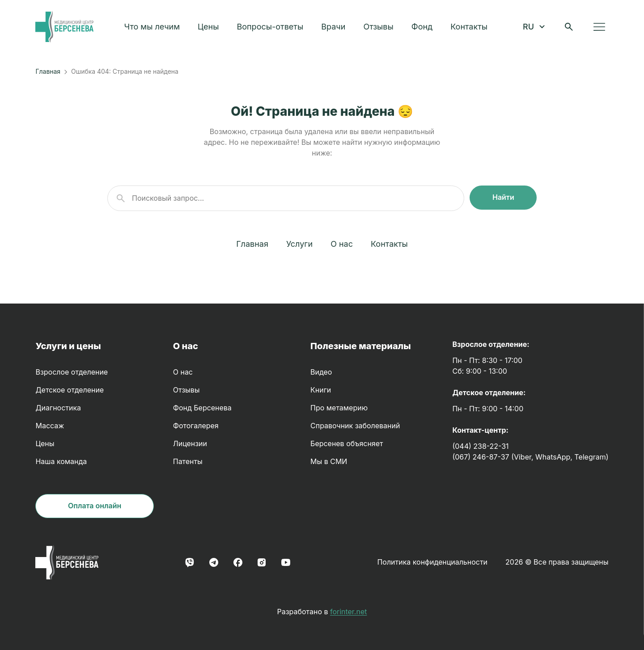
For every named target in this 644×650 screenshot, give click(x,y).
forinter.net (348, 612)
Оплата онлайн (95, 506)
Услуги (299, 244)
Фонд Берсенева (202, 408)
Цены (211, 28)
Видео (321, 372)
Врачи (336, 28)
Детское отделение (70, 390)
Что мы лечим (155, 28)
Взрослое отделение (72, 372)
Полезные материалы (361, 346)
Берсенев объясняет (347, 444)
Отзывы (381, 28)
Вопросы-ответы (273, 28)
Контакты (472, 28)
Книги (321, 390)
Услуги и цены (68, 346)
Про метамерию (339, 408)
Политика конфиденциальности (432, 562)
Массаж (50, 426)
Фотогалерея (196, 426)
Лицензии (190, 444)
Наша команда (61, 462)
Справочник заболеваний (355, 426)
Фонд (424, 28)
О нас (342, 244)
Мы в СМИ (329, 462)
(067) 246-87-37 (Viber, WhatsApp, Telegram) (530, 457)
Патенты (188, 462)
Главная (48, 71)
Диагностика (58, 408)
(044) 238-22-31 (480, 446)
